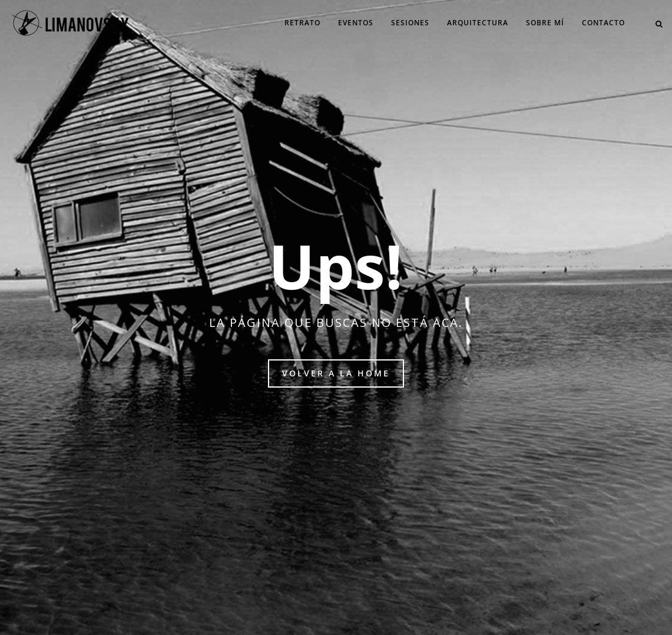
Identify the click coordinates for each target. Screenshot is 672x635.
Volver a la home (336, 373)
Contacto (603, 23)
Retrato (302, 23)
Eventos (356, 23)
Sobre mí (545, 23)
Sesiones (410, 23)
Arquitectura (478, 23)
